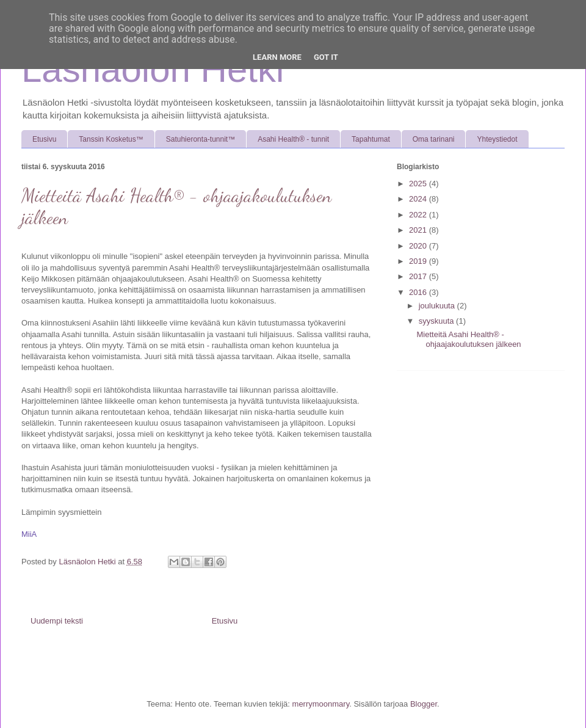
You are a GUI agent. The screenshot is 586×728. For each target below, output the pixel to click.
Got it (326, 57)
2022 (419, 215)
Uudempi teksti (57, 621)
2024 (419, 199)
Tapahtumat (371, 139)
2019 (419, 261)
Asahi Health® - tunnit (293, 139)
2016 (419, 292)
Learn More (277, 57)
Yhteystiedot (497, 139)
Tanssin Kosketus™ (111, 139)
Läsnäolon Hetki (153, 69)
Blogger (424, 704)
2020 (419, 246)
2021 (419, 230)
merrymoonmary (321, 704)
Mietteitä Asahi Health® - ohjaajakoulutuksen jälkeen (468, 339)
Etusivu (44, 139)
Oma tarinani (434, 139)
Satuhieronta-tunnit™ (201, 139)
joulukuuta (438, 306)
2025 (419, 184)
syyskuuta (437, 321)
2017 (419, 276)
